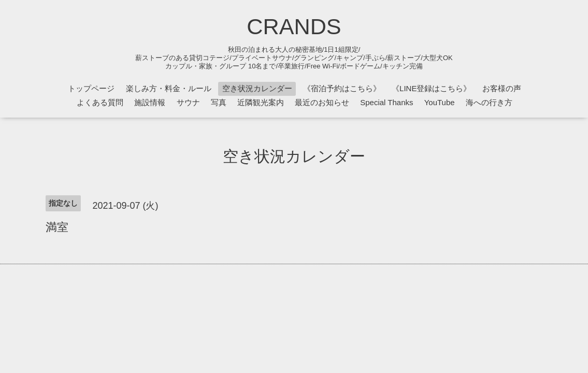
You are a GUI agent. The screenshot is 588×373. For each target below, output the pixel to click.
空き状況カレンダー (257, 88)
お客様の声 (502, 88)
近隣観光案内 (261, 102)
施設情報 (150, 102)
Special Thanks (386, 102)
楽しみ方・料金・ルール (169, 88)
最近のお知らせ (322, 102)
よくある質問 (100, 102)
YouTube (440, 102)
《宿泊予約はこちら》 (342, 88)
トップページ (91, 88)
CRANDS (294, 26)
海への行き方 (489, 102)
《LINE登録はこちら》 (431, 88)
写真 (219, 102)
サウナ (188, 102)
